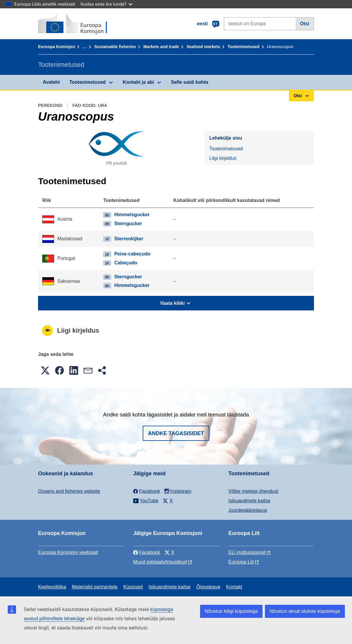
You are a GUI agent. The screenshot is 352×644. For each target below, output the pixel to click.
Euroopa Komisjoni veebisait (68, 552)
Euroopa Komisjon (56, 47)
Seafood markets (203, 47)
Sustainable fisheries (115, 47)
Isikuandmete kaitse (249, 501)
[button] (45, 370)
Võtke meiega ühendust (253, 491)
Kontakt (234, 587)
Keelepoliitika (52, 587)
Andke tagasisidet (176, 433)
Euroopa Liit (241, 562)
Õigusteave (208, 587)
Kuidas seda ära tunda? (106, 4)
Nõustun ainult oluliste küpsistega (305, 611)
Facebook (147, 552)
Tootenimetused (244, 47)
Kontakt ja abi (138, 82)
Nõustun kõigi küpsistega (231, 611)
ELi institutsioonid (247, 552)
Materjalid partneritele (95, 587)
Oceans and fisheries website (69, 491)
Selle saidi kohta (190, 82)
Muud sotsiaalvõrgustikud (160, 562)
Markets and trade (161, 47)
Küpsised (133, 587)
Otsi (305, 24)
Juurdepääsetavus (248, 510)
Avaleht (51, 82)
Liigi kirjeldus (223, 158)
